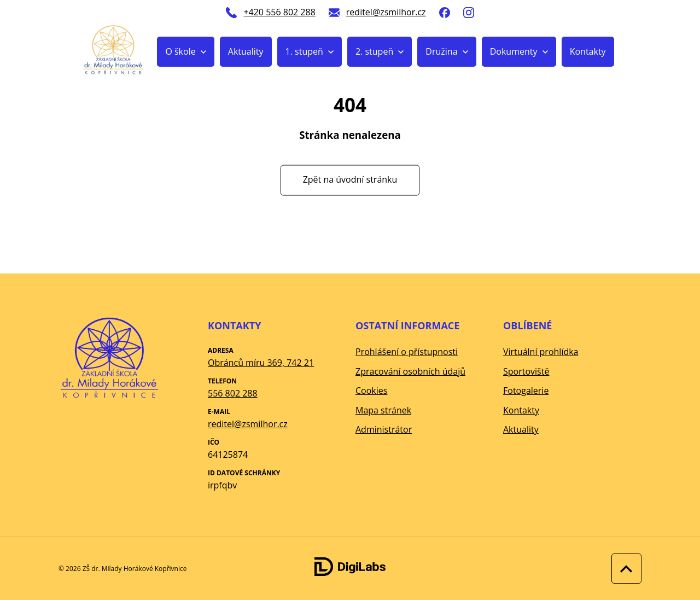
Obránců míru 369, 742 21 (261, 363)
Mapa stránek (383, 410)
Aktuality (246, 51)
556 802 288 (233, 393)
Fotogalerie (526, 391)
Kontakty (588, 51)
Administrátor (384, 429)
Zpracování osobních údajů (410, 371)
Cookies (371, 391)
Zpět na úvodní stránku (350, 180)
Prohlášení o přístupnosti (407, 352)
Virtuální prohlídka (541, 352)
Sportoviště (526, 371)
